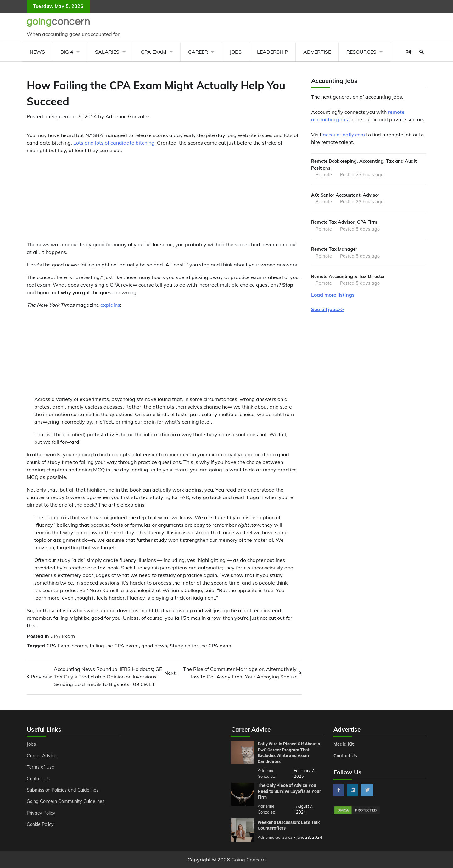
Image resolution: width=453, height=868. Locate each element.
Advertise (317, 52)
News (37, 52)
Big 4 (67, 52)
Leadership (272, 52)
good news (154, 646)
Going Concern (248, 860)
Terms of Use (40, 767)
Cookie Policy (40, 824)
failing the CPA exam (114, 646)
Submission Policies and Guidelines (63, 790)
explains (110, 305)
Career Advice (42, 756)
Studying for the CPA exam (201, 646)
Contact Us (38, 779)
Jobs (236, 52)
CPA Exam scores (67, 646)
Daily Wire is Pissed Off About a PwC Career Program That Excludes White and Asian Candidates (289, 753)
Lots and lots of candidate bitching (114, 143)
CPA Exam (154, 52)
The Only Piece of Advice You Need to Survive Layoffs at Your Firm (289, 791)
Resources (361, 52)
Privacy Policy (41, 813)
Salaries (107, 52)
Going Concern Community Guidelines (66, 801)
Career (198, 52)
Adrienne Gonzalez (128, 116)
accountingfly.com (344, 135)
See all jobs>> (328, 309)
